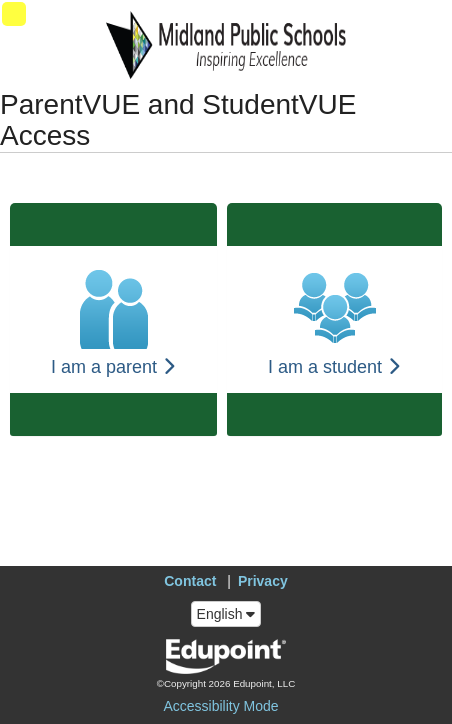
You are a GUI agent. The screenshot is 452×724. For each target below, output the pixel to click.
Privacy (263, 581)
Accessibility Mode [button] (220, 706)
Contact (190, 581)
